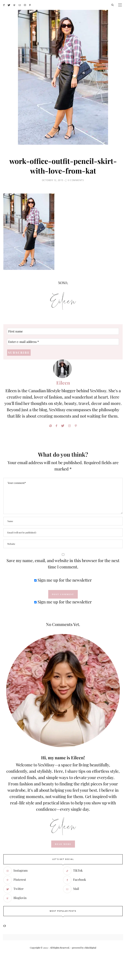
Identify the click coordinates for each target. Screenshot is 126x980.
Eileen (63, 383)
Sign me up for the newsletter (63, 580)
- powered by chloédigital (83, 948)
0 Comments (76, 180)
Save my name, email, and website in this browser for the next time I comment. (63, 564)
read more (63, 844)
